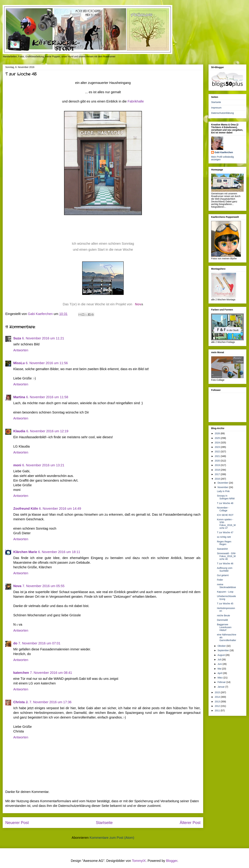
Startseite (104, 823)
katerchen (21, 673)
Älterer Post (190, 823)
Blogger (172, 861)
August (221, 655)
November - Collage (223, 509)
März (220, 678)
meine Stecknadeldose (227, 586)
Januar (221, 687)
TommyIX (139, 861)
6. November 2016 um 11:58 (47, 397)
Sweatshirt (222, 549)
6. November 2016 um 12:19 (47, 431)
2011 (218, 711)
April (220, 673)
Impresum (216, 108)
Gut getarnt (223, 575)
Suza (17, 338)
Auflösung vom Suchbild (225, 569)
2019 (218, 465)
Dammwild (222, 620)
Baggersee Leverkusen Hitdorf (224, 627)
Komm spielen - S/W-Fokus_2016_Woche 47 (226, 524)
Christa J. (21, 702)
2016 (218, 479)
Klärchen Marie (25, 552)
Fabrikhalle (136, 101)
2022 (218, 452)
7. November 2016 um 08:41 (51, 673)
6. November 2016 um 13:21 (43, 465)
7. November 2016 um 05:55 (43, 586)
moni (17, 465)
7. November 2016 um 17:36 (50, 702)
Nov (138, 304)
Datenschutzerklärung (222, 113)
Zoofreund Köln (26, 509)
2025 (218, 438)
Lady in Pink (223, 491)
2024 (218, 443)
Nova (17, 586)
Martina (19, 397)
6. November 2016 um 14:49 (60, 509)
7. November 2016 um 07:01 (39, 643)
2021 (218, 456)
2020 (218, 461)
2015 (218, 692)
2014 (218, 697)
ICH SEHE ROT (225, 515)
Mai (220, 669)
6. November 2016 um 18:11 (59, 552)
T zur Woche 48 (225, 503)
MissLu (19, 363)
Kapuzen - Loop (225, 592)
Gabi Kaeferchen (224, 152)
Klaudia (19, 431)
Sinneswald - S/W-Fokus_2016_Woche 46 (227, 556)
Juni (220, 664)
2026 (218, 433)
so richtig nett (224, 537)
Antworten (21, 350)
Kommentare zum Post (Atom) (112, 838)
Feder (220, 580)
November (223, 487)
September (223, 650)
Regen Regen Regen (224, 543)
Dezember (223, 483)
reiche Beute (224, 615)
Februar (222, 682)
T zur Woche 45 (225, 604)
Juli (220, 660)
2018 (218, 470)
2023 (218, 447)
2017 (218, 474)
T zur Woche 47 (225, 532)
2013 (218, 702)
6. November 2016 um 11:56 (47, 363)
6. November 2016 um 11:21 (43, 338)
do (15, 643)
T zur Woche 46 (225, 563)
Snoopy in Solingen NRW (226, 497)
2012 (218, 706)
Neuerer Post (17, 823)
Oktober (222, 646)
